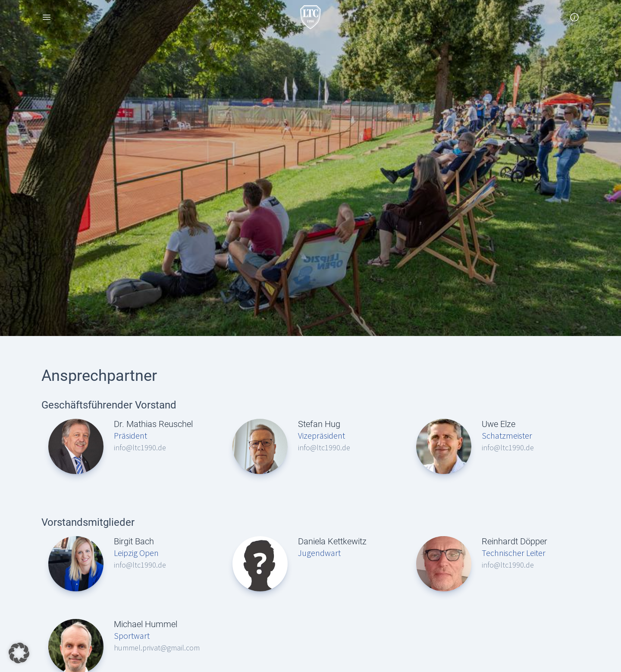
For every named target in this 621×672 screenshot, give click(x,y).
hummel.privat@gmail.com (157, 648)
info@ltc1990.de (140, 447)
